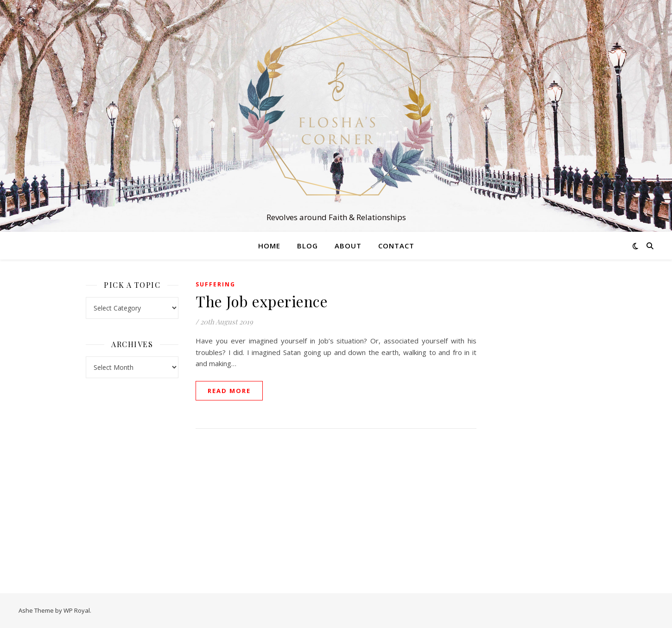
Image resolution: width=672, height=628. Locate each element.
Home (269, 246)
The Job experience (262, 301)
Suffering (216, 284)
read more (229, 391)
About (348, 246)
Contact (396, 246)
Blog (307, 246)
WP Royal (77, 610)
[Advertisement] (540, 417)
